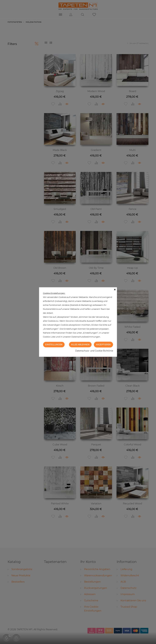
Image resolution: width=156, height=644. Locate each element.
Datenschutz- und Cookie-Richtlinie (94, 351)
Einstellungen (54, 344)
